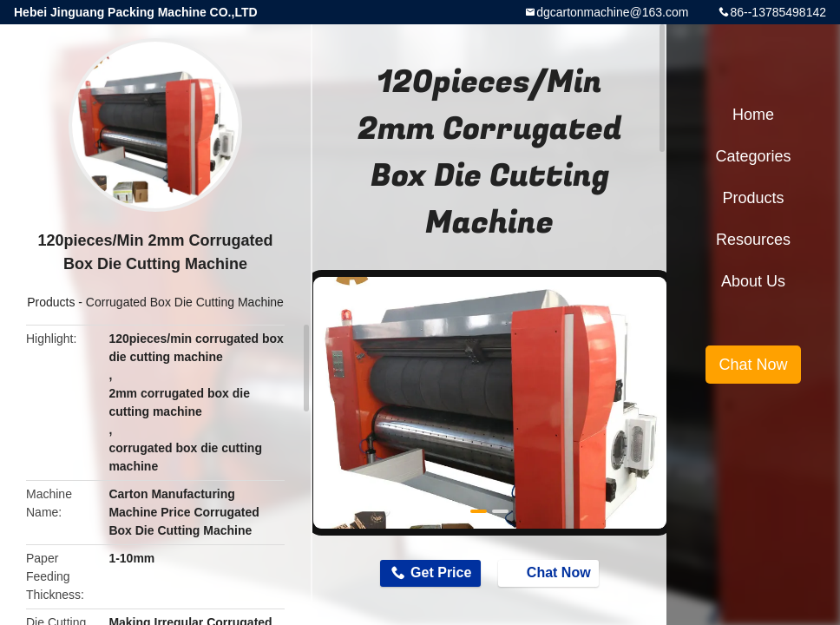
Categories (753, 156)
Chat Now (550, 572)
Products (51, 302)
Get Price (441, 572)
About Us (753, 281)
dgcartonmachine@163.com (612, 12)
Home (753, 115)
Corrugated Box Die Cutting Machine (185, 302)
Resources (753, 240)
